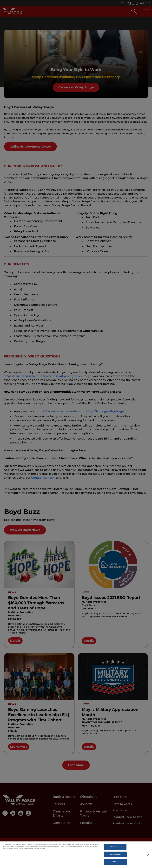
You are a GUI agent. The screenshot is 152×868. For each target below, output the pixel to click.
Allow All (115, 862)
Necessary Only (115, 855)
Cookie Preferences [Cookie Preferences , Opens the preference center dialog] (115, 847)
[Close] (148, 855)
